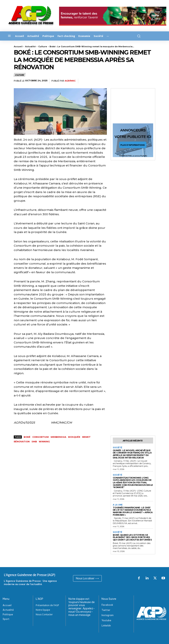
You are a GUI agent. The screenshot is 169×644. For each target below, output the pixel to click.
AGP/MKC (70, 81)
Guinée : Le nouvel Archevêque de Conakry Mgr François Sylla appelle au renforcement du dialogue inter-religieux (132, 454)
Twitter (106, 610)
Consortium (41, 437)
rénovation (22, 442)
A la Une (118, 505)
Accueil (18, 46)
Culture (43, 46)
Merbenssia (58, 437)
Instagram (108, 615)
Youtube (106, 621)
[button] (138, 36)
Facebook (107, 605)
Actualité (30, 46)
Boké (27, 437)
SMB (34, 442)
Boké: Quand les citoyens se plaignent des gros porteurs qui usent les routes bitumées (133, 537)
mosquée (74, 437)
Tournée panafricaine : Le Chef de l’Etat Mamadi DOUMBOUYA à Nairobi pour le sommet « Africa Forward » (133, 511)
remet (86, 437)
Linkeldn (106, 626)
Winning (44, 442)
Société (117, 448)
